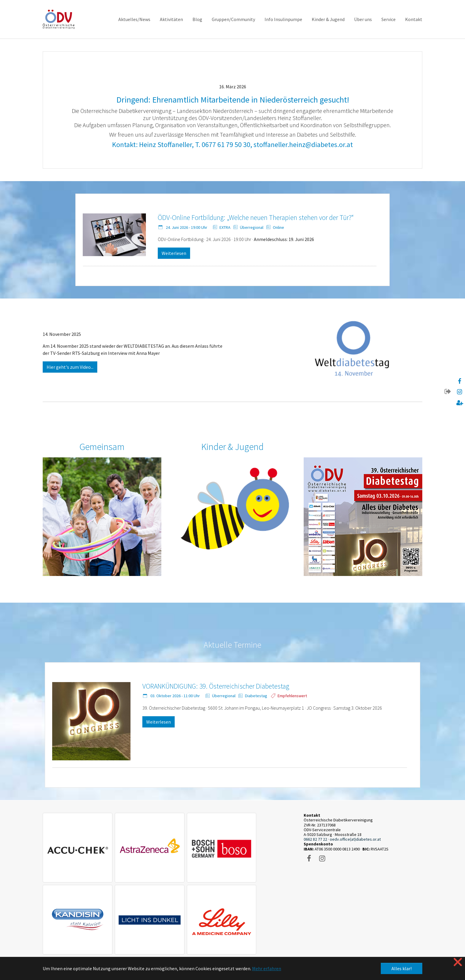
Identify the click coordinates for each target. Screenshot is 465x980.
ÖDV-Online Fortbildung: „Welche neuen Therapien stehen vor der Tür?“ (256, 217)
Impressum (70, 917)
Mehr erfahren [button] (267, 968)
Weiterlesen (174, 253)
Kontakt (50, 917)
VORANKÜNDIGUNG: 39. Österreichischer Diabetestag (216, 686)
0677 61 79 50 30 (226, 145)
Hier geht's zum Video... (70, 367)
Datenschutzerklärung (101, 917)
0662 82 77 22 (315, 839)
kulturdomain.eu (275, 941)
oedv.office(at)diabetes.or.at (355, 839)
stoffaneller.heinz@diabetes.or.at (303, 145)
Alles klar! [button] (402, 968)
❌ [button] (458, 962)
